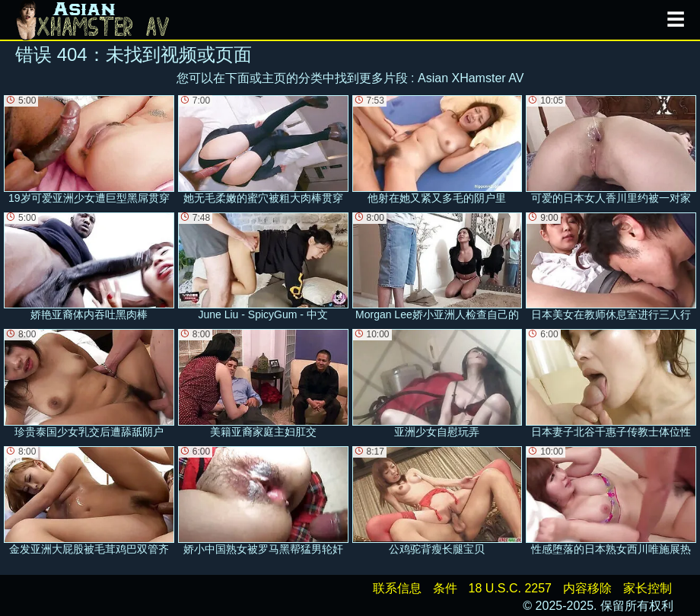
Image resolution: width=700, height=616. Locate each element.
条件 (445, 588)
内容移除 (587, 588)
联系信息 (397, 588)
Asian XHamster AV (471, 78)
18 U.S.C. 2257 (510, 588)
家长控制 (647, 588)
